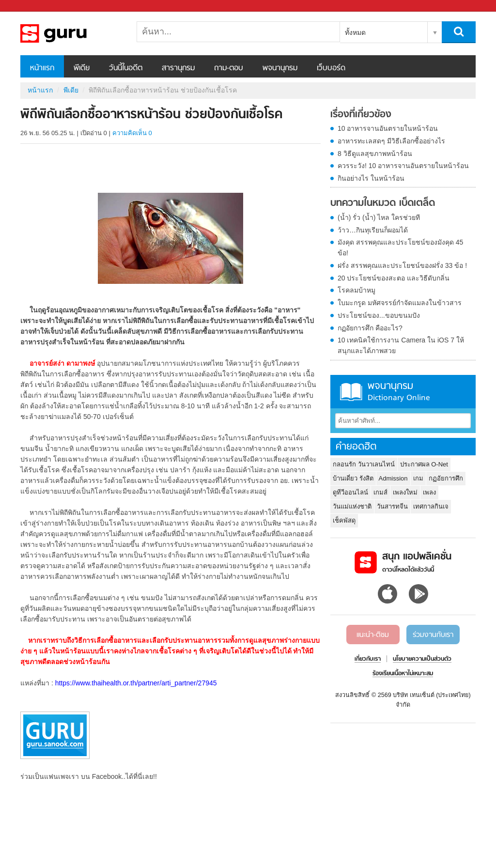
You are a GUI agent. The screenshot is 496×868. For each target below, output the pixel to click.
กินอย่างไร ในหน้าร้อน (371, 178)
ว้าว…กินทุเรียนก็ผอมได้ (373, 230)
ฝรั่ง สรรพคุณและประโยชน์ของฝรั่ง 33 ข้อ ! (402, 265)
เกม (418, 478)
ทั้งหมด (355, 32)
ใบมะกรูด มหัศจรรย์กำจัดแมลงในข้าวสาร (400, 303)
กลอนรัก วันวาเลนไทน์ (364, 464)
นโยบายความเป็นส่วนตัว (422, 659)
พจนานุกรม (280, 68)
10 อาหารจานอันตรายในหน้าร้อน (388, 128)
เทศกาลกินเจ (431, 506)
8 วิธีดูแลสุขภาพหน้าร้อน (375, 154)
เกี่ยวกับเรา (368, 659)
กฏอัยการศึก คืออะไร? (370, 328)
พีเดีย (82, 68)
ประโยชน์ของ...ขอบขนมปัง (379, 315)
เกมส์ (380, 492)
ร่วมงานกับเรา (433, 635)
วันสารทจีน (392, 506)
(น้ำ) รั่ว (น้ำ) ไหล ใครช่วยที (379, 217)
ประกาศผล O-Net (424, 464)
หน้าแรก (42, 68)
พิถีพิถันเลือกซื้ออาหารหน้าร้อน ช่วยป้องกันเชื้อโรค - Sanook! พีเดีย (71, 33)
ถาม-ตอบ (229, 68)
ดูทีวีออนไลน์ (350, 492)
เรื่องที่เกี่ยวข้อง (361, 115)
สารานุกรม (178, 68)
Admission (393, 478)
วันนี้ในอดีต (126, 68)
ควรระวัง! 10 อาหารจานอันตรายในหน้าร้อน (403, 166)
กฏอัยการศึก (446, 478)
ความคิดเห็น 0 (132, 133)
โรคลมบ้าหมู (356, 290)
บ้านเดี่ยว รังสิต (353, 478)
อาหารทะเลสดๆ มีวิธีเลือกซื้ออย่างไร (391, 141)
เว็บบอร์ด (331, 68)
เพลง (429, 492)
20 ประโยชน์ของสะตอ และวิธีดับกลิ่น (394, 278)
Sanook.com (29, 6)
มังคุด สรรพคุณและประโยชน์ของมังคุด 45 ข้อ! (400, 248)
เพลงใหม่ (405, 492)
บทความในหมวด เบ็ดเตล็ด (383, 203)
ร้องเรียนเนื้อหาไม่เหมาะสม (403, 674)
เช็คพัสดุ (344, 520)
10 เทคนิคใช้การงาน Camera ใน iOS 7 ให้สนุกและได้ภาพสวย (401, 345)
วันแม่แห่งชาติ (352, 506)
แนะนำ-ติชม (373, 635)
